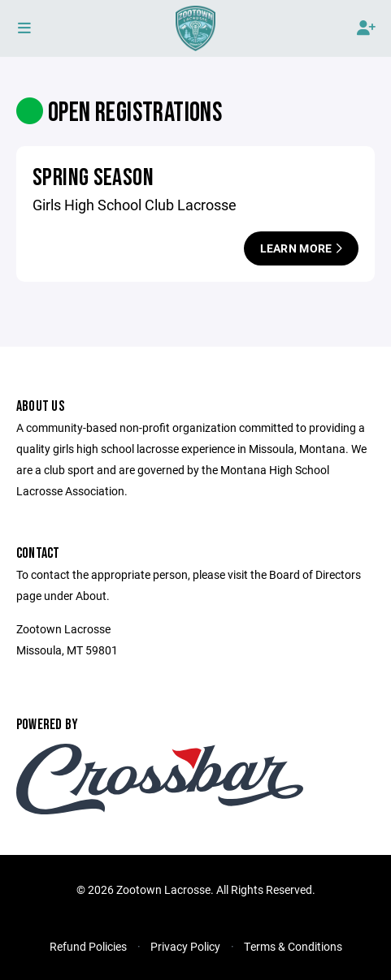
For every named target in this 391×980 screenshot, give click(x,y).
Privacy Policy (185, 946)
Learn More (301, 248)
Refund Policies (88, 946)
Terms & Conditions (293, 946)
